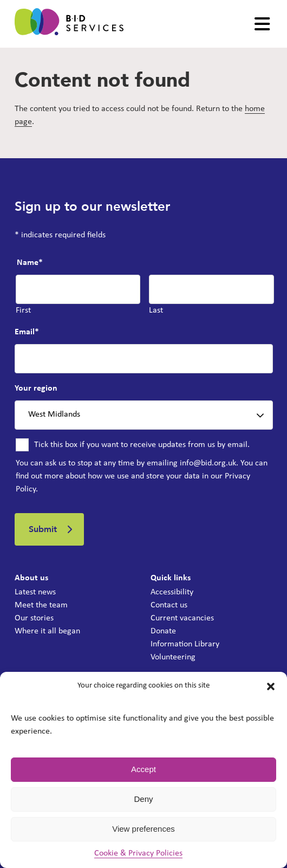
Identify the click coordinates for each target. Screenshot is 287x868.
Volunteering (173, 657)
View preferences (143, 829)
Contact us (169, 605)
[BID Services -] (69, 24)
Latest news (35, 592)
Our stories (34, 618)
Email (27, 332)
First (23, 310)
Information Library (185, 644)
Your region (36, 388)
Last (156, 310)
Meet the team (41, 605)
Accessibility (172, 592)
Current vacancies (182, 618)
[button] (271, 686)
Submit (43, 529)
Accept (143, 769)
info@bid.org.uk (208, 463)
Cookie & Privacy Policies (138, 853)
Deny (143, 799)
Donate (163, 631)
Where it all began (47, 631)
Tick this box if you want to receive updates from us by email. (142, 445)
